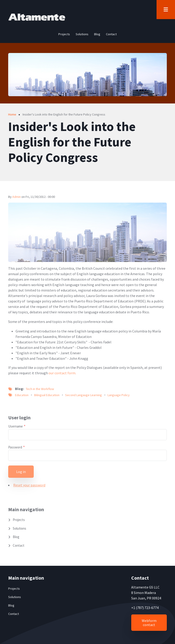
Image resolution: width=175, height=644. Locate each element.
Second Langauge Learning (84, 395)
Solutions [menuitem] (82, 34)
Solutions (19, 528)
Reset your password (29, 485)
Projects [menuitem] (64, 34)
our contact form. (62, 373)
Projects (19, 520)
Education (22, 395)
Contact (19, 545)
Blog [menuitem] (97, 34)
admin (17, 197)
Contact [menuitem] (111, 34)
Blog (16, 537)
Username (15, 426)
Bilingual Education (47, 395)
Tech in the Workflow (40, 389)
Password (15, 447)
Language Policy (119, 395)
